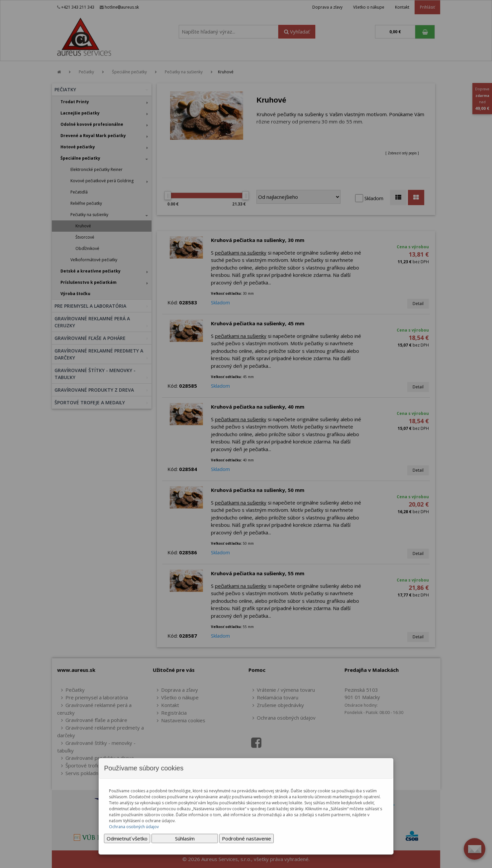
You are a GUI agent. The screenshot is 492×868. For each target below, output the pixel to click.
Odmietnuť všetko (127, 838)
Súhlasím (185, 838)
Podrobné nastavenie (246, 838)
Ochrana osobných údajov (134, 827)
